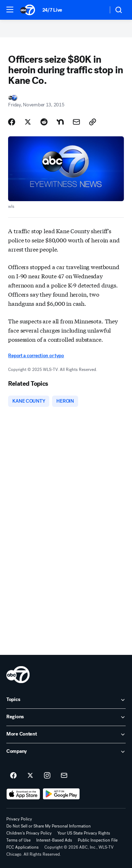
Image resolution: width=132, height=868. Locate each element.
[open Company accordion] (66, 752)
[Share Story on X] (28, 122)
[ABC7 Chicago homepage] (28, 10)
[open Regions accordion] (66, 717)
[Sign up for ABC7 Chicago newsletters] (64, 776)
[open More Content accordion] (66, 734)
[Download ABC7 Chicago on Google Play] (61, 794)
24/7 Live (52, 10)
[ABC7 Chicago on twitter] (30, 776)
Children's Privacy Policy (29, 833)
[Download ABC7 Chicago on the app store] (23, 794)
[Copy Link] (93, 122)
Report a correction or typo (36, 356)
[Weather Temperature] (97, 10)
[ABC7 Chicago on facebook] (13, 776)
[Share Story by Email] (76, 122)
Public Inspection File (98, 840)
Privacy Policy (19, 819)
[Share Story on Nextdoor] (60, 122)
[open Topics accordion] (66, 700)
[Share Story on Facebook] (12, 122)
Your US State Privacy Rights (84, 833)
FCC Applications (23, 847)
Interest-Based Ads (54, 840)
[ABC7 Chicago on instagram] (47, 776)
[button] (10, 10)
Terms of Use (18, 840)
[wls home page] (18, 675)
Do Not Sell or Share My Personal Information (49, 826)
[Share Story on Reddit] (44, 122)
